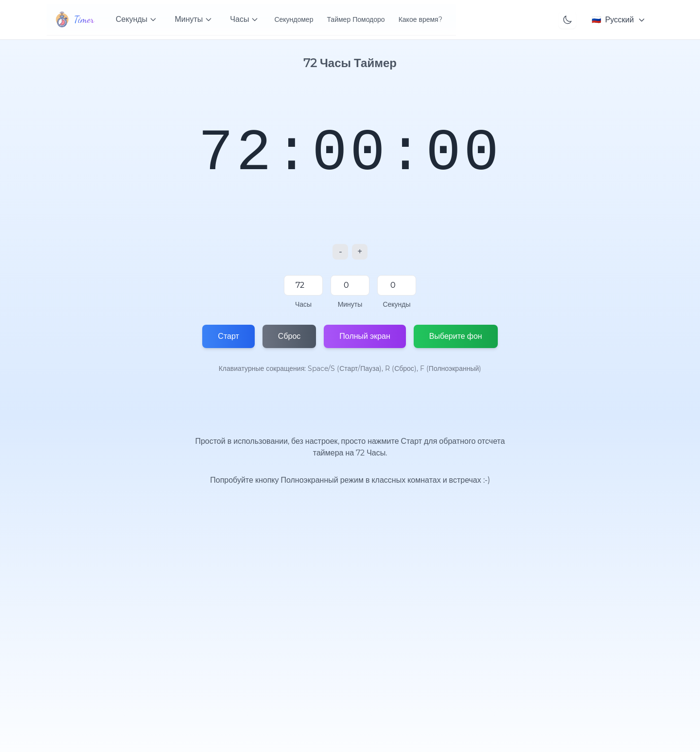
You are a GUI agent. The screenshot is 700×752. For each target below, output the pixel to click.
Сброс (289, 336)
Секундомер (294, 19)
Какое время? (420, 19)
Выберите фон (456, 336)
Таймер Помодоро (356, 19)
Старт (228, 336)
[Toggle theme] (567, 20)
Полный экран (365, 336)
